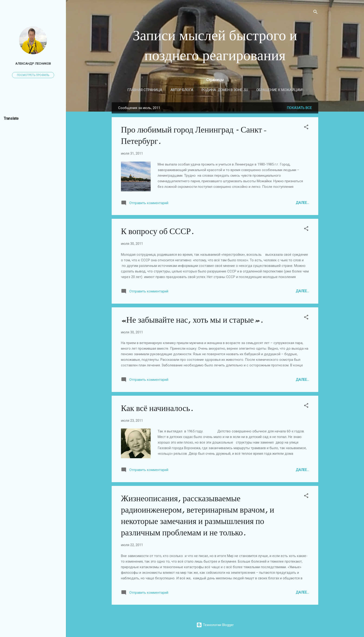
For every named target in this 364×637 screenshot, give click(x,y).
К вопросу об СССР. (157, 231)
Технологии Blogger (215, 625)
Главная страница (145, 90)
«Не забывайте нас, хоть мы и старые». (192, 320)
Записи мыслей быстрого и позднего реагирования (215, 46)
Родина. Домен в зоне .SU (225, 90)
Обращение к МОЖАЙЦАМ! (280, 90)
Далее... (302, 203)
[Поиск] (315, 13)
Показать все (299, 108)
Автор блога (182, 90)
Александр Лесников (33, 63)
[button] (306, 128)
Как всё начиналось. (157, 408)
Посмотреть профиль (33, 75)
